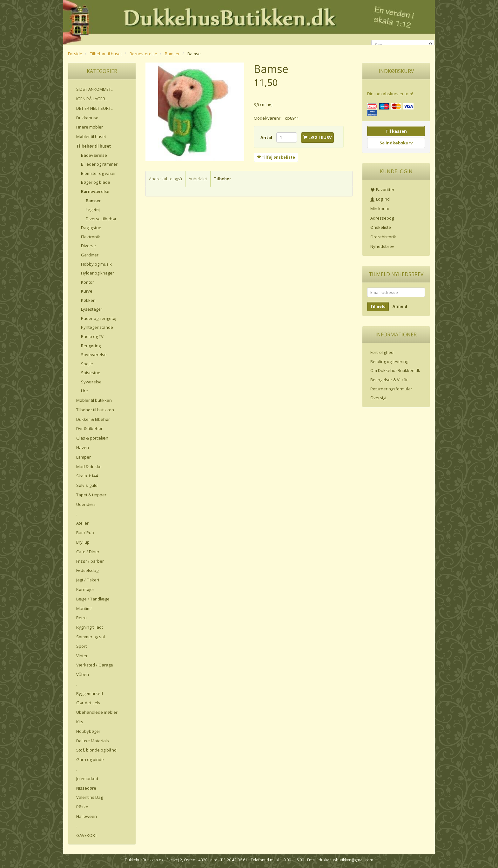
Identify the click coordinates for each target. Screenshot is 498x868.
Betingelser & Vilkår (389, 380)
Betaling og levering (389, 361)
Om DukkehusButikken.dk (395, 370)
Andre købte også (165, 179)
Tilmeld (378, 306)
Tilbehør (222, 179)
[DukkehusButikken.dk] (249, 21)
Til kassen (396, 131)
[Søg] (431, 45)
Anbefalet (198, 179)
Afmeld (400, 306)
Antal (267, 137)
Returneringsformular (391, 389)
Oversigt (378, 398)
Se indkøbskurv (396, 143)
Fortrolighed (382, 352)
